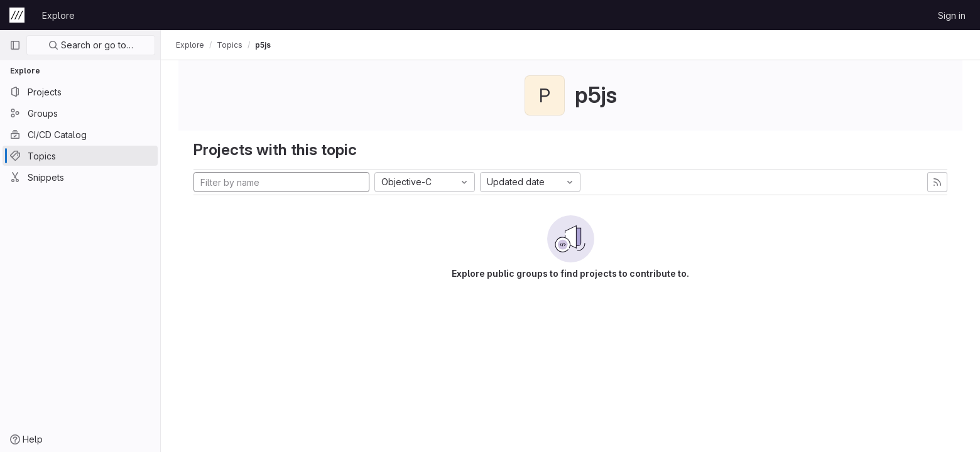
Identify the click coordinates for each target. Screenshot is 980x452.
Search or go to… (91, 45)
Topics (230, 45)
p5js (263, 45)
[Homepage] (17, 15)
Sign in (952, 15)
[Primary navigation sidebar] (15, 45)
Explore (58, 15)
